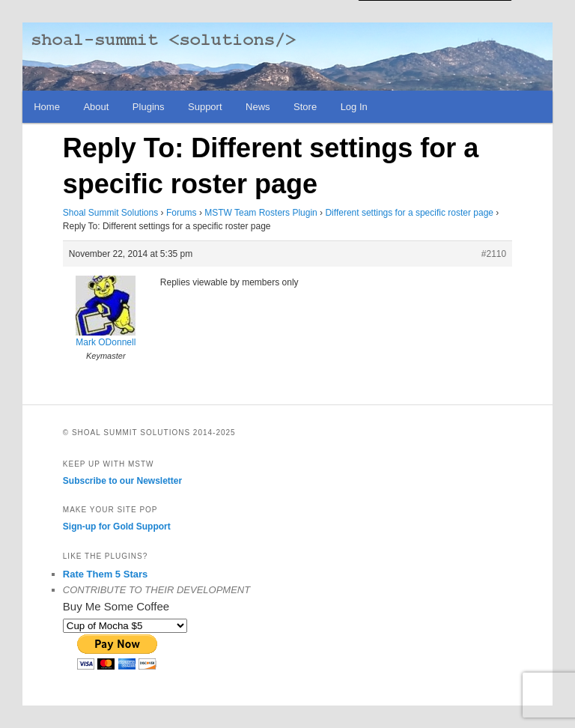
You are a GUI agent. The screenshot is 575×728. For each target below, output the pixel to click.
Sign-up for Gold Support (117, 527)
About (96, 107)
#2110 (494, 254)
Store (305, 107)
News (258, 107)
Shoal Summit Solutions (110, 213)
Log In (354, 107)
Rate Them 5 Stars (105, 574)
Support (205, 107)
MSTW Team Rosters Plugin (261, 213)
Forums (182, 213)
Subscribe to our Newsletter (122, 481)
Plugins (149, 107)
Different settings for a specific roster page (409, 213)
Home (47, 107)
